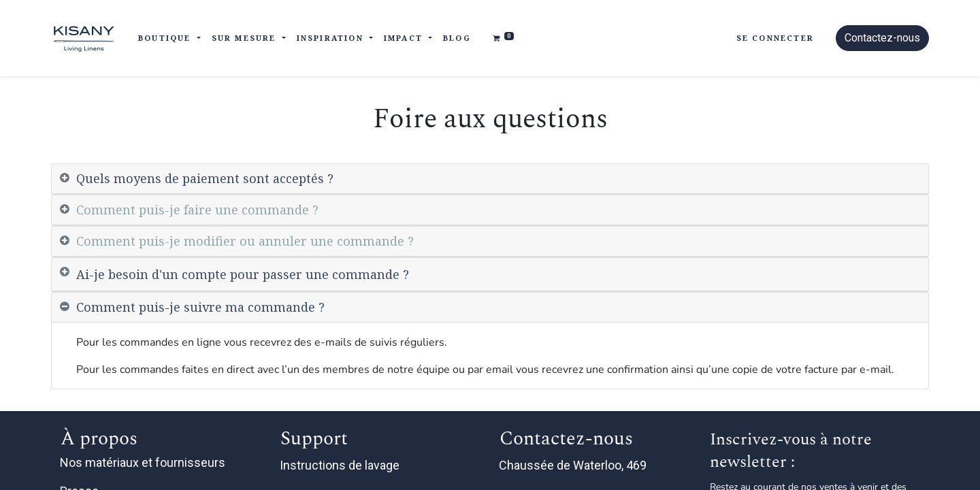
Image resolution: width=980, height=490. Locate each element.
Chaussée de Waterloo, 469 (574, 465)
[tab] (490, 179)
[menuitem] (457, 38)
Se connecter (775, 38)
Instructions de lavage (341, 465)
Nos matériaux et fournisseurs (143, 462)
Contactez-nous (882, 38)
